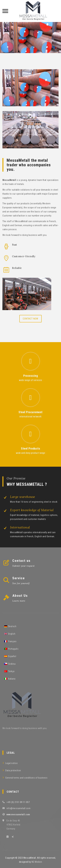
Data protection (13, 770)
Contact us (21, 561)
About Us (20, 596)
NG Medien (37, 862)
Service (19, 578)
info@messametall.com (18, 808)
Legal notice (11, 763)
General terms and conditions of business (26, 778)
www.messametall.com (18, 814)
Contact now (30, 319)
